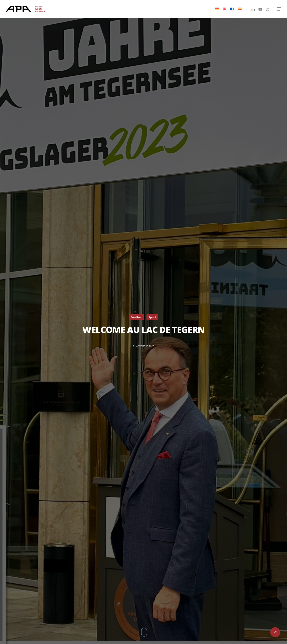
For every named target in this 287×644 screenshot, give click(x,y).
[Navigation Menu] (279, 9)
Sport (152, 317)
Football (137, 317)
